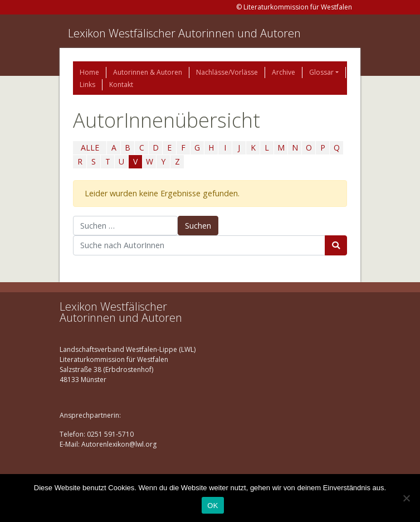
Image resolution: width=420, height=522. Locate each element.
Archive (284, 72)
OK (213, 506)
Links (87, 84)
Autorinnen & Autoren (148, 72)
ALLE (90, 148)
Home (89, 72)
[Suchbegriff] (199, 245)
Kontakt (121, 84)
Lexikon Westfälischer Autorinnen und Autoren (184, 33)
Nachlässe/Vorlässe (227, 72)
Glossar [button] (321, 72)
